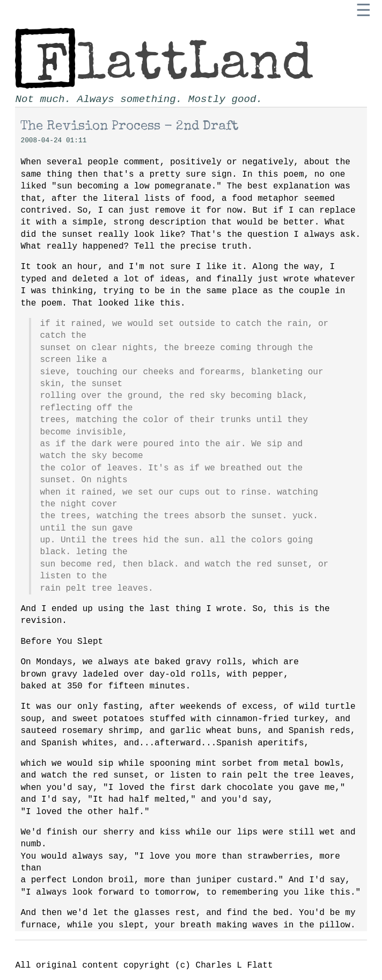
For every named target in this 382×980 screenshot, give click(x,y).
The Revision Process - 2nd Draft (130, 127)
